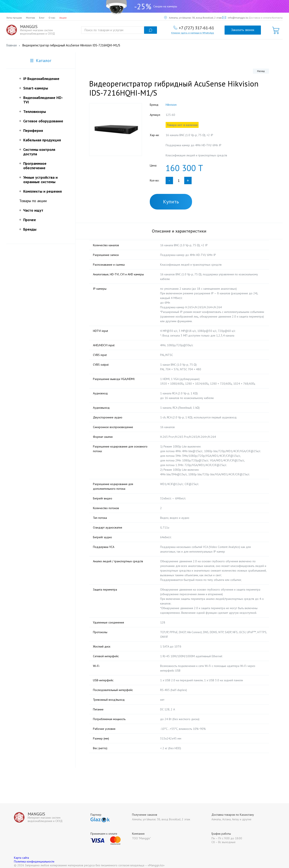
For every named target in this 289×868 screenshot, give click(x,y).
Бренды (30, 229)
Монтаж (31, 18)
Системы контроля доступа (39, 152)
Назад (261, 71)
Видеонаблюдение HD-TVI (43, 100)
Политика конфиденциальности (34, 857)
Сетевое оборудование (43, 121)
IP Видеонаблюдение (41, 79)
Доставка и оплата (260, 18)
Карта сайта (21, 853)
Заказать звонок (243, 30)
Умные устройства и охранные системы (40, 180)
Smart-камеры (36, 88)
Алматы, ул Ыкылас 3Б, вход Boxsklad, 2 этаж (193, 18)
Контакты (277, 18)
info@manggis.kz (235, 18)
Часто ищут (33, 210)
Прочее (30, 220)
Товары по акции (33, 201)
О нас (52, 18)
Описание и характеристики (179, 231)
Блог (42, 18)
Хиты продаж (14, 18)
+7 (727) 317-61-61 (196, 28)
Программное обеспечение (35, 166)
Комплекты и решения (42, 191)
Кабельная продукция (42, 140)
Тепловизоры (35, 112)
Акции (63, 18)
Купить (171, 202)
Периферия (33, 130)
